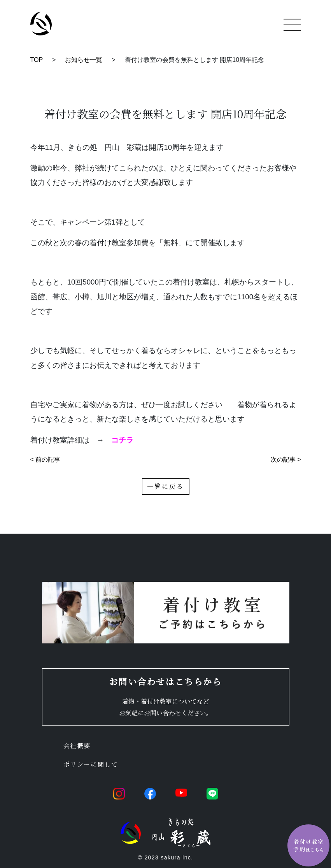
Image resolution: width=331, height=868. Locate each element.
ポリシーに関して (91, 764)
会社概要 (77, 746)
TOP (37, 60)
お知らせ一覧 (84, 60)
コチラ (122, 440)
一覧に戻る (166, 486)
